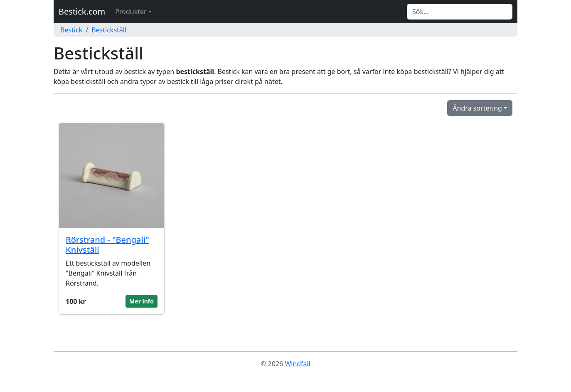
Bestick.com (82, 11)
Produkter (131, 12)
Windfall (297, 364)
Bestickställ (109, 30)
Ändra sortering (477, 108)
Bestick (71, 30)
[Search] (460, 12)
